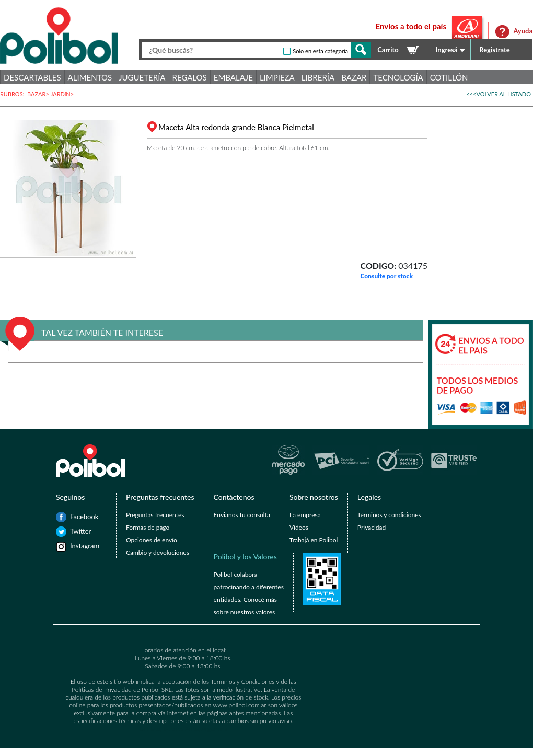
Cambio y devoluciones (158, 552)
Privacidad (372, 527)
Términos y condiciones (389, 515)
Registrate (495, 50)
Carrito (388, 50)
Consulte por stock (387, 276)
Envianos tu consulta (242, 515)
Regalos (190, 77)
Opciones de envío (152, 540)
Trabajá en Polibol (314, 540)
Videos (299, 527)
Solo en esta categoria (320, 51)
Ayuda (523, 31)
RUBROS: (14, 94)
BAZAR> (39, 94)
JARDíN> (63, 94)
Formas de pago (148, 527)
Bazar (354, 77)
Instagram (75, 546)
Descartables (32, 77)
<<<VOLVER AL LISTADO (499, 94)
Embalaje (233, 77)
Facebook (75, 517)
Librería (318, 77)
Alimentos (90, 77)
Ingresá (447, 50)
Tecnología (398, 77)
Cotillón (449, 77)
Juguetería (142, 77)
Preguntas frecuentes (155, 515)
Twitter (75, 531)
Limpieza (277, 77)
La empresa (305, 515)
